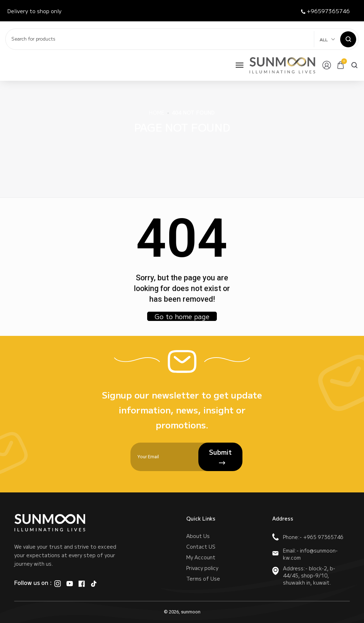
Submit (220, 457)
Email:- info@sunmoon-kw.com (305, 554)
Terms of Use (203, 579)
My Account (201, 557)
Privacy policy (202, 568)
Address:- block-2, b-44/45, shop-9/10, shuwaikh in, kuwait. (304, 575)
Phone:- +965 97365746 (308, 537)
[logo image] (282, 65)
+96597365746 (325, 11)
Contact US (201, 547)
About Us (198, 536)
